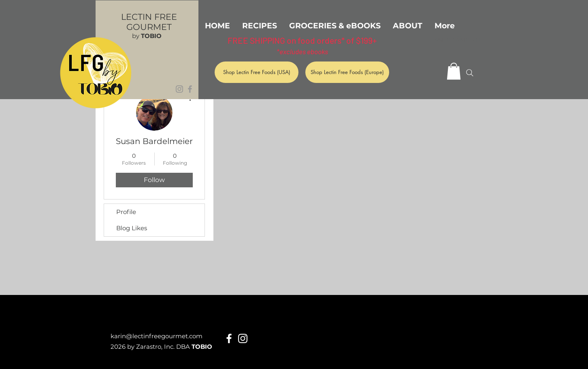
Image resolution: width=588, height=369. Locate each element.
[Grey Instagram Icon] (179, 89)
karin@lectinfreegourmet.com (157, 336)
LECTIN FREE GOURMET (149, 22)
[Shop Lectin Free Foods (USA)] (257, 72)
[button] (454, 71)
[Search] (470, 73)
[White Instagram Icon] (243, 338)
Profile (126, 212)
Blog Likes (132, 228)
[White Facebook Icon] (229, 338)
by (147, 36)
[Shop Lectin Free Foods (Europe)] (347, 72)
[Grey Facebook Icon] (190, 89)
